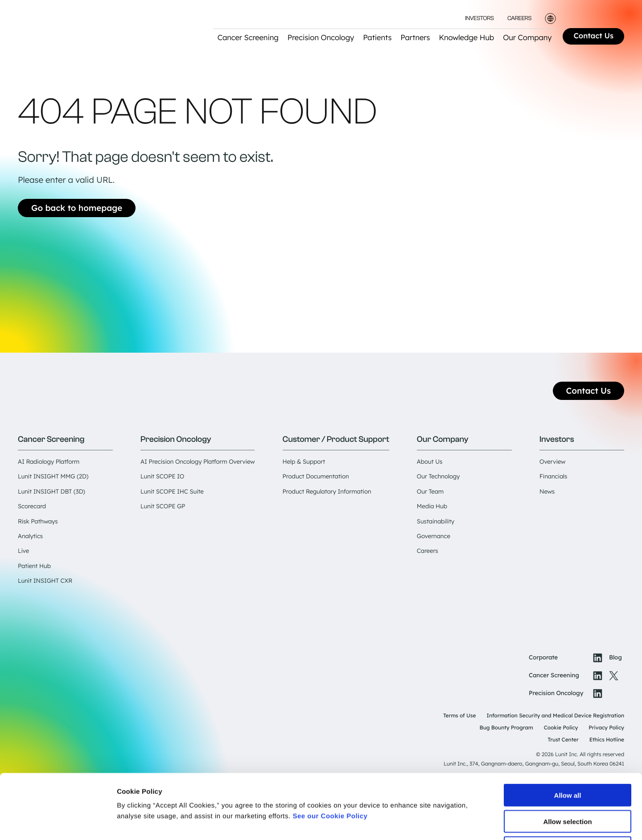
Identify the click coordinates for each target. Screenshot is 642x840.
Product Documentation (316, 477)
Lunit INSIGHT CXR (45, 581)
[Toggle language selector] (550, 19)
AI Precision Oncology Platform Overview (198, 462)
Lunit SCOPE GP (163, 506)
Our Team (430, 492)
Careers (519, 19)
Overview (552, 462)
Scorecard (32, 506)
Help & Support (304, 462)
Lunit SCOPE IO (162, 477)
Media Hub (432, 506)
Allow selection (567, 757)
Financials (553, 477)
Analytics (30, 536)
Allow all (568, 731)
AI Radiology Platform (49, 462)
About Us (430, 462)
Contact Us (593, 36)
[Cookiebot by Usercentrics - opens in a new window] (58, 823)
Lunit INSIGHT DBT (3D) (51, 492)
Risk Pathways (38, 522)
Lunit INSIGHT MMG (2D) (53, 477)
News (547, 492)
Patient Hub (34, 566)
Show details (468, 822)
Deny (568, 783)
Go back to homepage (77, 208)
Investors (479, 19)
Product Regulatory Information (327, 492)
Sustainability (436, 522)
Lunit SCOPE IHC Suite (172, 492)
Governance (434, 536)
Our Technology (438, 477)
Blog (615, 658)
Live (23, 551)
